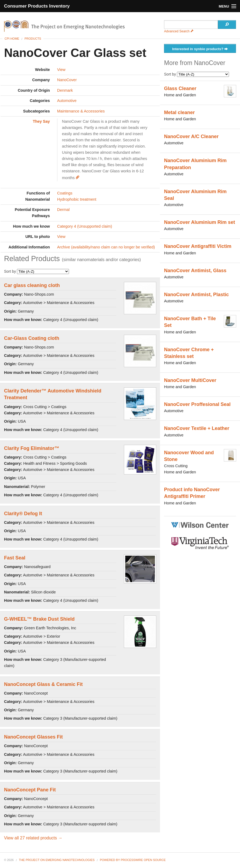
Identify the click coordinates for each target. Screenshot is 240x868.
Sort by (36, 271)
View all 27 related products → (33, 838)
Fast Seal (15, 558)
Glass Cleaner (180, 88)
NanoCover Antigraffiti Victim (198, 246)
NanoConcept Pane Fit (30, 790)
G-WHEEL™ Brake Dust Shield (39, 619)
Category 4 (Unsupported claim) (85, 226)
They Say (41, 121)
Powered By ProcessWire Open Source (133, 860)
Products (33, 39)
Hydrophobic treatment (77, 199)
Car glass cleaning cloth (32, 285)
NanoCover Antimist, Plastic (196, 295)
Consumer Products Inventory (37, 6)
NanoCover (67, 80)
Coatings (65, 193)
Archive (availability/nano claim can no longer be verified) (106, 247)
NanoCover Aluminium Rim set (199, 222)
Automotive (67, 101)
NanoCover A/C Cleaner (191, 136)
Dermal (63, 210)
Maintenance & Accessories (81, 111)
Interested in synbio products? (200, 49)
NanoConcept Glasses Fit (33, 737)
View (61, 70)
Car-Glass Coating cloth (32, 338)
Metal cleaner (179, 112)
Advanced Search (179, 31)
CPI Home (12, 39)
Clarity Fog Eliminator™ (32, 448)
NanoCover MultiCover (190, 380)
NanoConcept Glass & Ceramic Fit (43, 684)
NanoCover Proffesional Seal (197, 404)
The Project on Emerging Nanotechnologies (57, 860)
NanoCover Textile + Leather (197, 428)
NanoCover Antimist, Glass (195, 271)
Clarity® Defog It (23, 514)
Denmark (65, 90)
